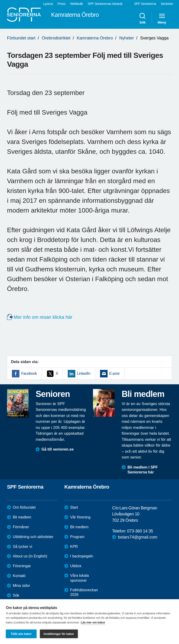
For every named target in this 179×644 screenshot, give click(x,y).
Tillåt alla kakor (21, 634)
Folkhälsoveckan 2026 (84, 592)
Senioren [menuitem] (167, 4)
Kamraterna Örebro (95, 38)
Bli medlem (22, 517)
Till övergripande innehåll (0, 0)
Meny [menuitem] (162, 18)
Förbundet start (21, 38)
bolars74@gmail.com (138, 537)
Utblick (76, 566)
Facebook (29, 373)
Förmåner (21, 527)
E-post (114, 373)
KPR (74, 547)
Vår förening (80, 517)
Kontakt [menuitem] (19, 576)
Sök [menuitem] (142, 18)
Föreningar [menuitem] (22, 566)
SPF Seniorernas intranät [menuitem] (105, 4)
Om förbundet (24, 507)
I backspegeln (82, 556)
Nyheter (126, 38)
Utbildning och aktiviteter (33, 537)
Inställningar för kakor (59, 634)
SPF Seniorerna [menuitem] (145, 4)
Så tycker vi (22, 547)
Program (77, 537)
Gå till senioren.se (58, 449)
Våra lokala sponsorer (79, 578)
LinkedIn (84, 373)
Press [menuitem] (62, 4)
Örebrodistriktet (56, 38)
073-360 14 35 (140, 531)
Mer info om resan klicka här (43, 317)
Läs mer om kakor (93, 622)
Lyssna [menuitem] (48, 4)
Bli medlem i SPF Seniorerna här (143, 470)
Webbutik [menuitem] (77, 4)
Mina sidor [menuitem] (21, 586)
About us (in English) (30, 556)
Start (74, 507)
